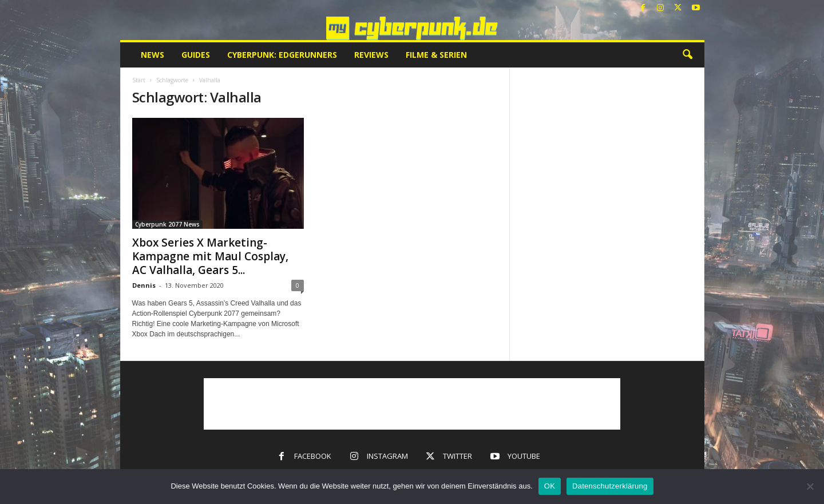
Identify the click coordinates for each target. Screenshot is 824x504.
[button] (687, 55)
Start (139, 80)
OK (550, 486)
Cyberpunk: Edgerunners (282, 55)
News (152, 55)
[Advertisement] (412, 404)
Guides (196, 55)
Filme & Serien (436, 55)
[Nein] (810, 486)
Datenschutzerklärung (610, 486)
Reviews (371, 55)
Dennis (144, 285)
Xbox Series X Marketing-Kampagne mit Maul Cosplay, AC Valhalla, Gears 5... (210, 256)
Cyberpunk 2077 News (167, 224)
